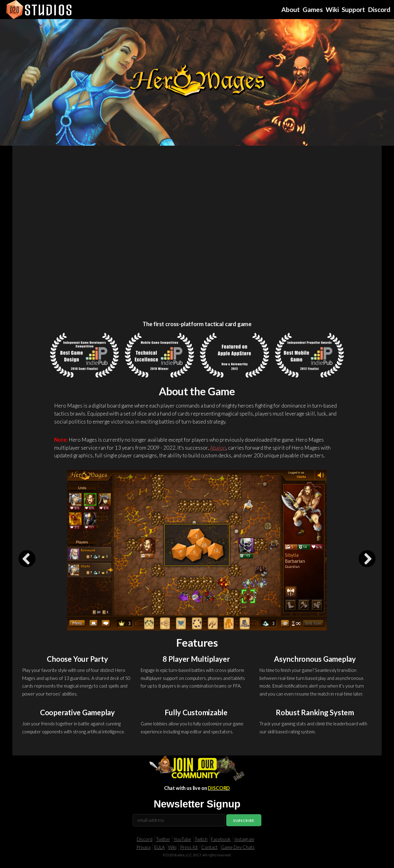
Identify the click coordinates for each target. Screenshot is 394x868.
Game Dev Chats (238, 847)
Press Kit (189, 847)
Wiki (172, 847)
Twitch (201, 839)
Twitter (163, 839)
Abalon (218, 448)
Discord (145, 839)
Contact (209, 847)
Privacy (144, 847)
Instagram (244, 839)
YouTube (182, 839)
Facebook (221, 839)
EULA (159, 847)
